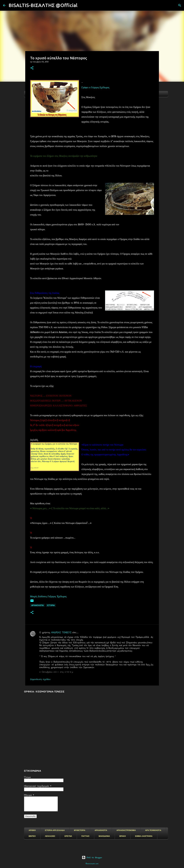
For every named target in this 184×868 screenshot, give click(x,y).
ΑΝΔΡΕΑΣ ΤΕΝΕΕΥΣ (61, 632)
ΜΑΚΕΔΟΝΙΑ (104, 836)
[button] (32, 68)
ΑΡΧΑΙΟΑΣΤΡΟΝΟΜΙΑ (126, 830)
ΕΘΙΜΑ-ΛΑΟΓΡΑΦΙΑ (144, 836)
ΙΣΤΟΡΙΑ (51, 605)
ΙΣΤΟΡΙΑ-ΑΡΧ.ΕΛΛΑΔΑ (55, 830)
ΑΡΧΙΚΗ (32, 830)
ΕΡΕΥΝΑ (68, 836)
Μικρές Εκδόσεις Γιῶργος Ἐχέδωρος (49, 596)
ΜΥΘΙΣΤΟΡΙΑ (80, 830)
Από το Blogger (92, 857)
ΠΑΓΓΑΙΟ (85, 836)
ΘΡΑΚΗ (123, 836)
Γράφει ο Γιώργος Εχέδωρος (96, 87)
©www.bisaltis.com (92, 864)
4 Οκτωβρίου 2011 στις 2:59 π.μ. (56, 672)
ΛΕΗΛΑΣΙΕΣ (50, 836)
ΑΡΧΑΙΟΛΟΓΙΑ (37, 605)
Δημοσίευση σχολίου (40, 679)
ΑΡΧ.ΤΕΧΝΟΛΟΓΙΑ (153, 830)
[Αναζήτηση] (82, 5)
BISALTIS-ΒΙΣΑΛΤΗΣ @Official (43, 5)
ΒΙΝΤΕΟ (32, 836)
